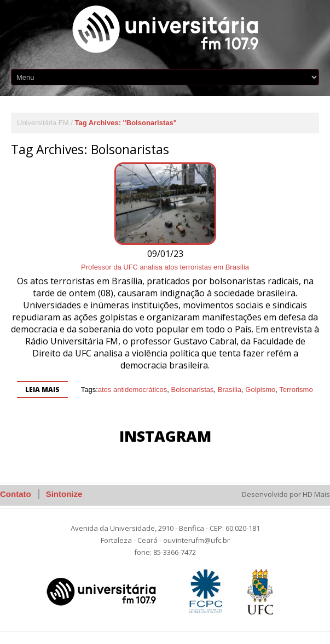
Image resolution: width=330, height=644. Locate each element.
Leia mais (42, 390)
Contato (16, 494)
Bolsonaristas (192, 390)
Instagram (165, 436)
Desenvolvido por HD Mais (286, 494)
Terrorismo (296, 390)
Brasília (230, 390)
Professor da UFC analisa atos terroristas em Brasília (165, 267)
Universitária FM (43, 123)
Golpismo (260, 390)
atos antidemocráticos (132, 390)
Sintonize (64, 494)
